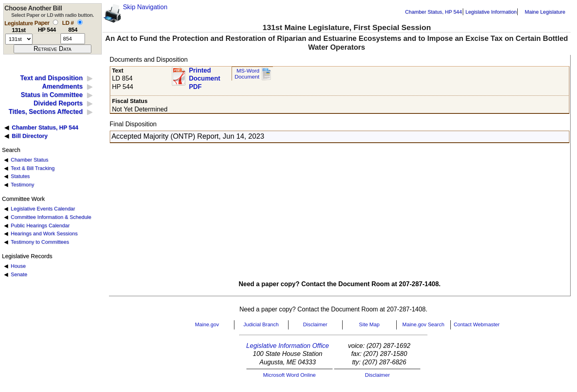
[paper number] (47, 39)
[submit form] (52, 49)
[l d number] (73, 39)
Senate (19, 274)
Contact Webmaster (477, 324)
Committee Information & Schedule (51, 217)
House (18, 266)
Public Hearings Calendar (40, 225)
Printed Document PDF (204, 76)
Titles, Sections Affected (45, 112)
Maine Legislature (545, 12)
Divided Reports (58, 103)
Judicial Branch (261, 324)
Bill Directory (30, 136)
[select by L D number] (80, 22)
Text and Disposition (51, 78)
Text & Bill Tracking (33, 168)
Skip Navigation (145, 7)
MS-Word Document (247, 74)
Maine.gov (207, 324)
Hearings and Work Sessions (44, 233)
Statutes (20, 176)
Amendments (62, 86)
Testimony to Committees (40, 242)
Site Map (369, 324)
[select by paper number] (55, 22)
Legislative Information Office (288, 346)
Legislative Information (491, 12)
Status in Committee (52, 95)
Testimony (22, 185)
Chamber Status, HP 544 (434, 12)
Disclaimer (315, 324)
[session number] (19, 39)
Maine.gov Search (423, 324)
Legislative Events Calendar (43, 209)
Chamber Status (30, 160)
